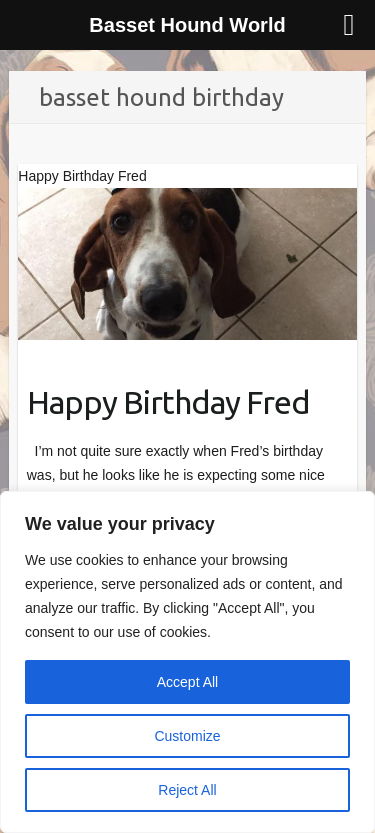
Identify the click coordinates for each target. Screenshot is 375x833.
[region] (187, 662)
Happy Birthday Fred (168, 402)
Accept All (187, 682)
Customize (187, 736)
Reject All (187, 790)
